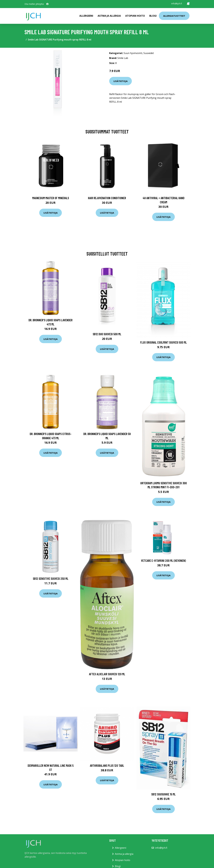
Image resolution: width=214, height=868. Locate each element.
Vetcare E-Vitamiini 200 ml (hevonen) (163, 560)
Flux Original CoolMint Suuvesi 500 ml (163, 342)
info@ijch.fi (177, 3)
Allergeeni (86, 16)
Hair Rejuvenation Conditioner (107, 198)
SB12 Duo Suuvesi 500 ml (107, 334)
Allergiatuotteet (174, 16)
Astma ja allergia (109, 16)
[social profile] (47, 4)
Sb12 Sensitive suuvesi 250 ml (51, 578)
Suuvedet (149, 53)
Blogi (153, 16)
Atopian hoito (135, 16)
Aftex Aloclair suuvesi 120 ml (107, 674)
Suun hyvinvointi (133, 53)
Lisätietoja (121, 81)
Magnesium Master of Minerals (51, 198)
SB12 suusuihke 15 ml (163, 794)
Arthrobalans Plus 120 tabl (107, 765)
